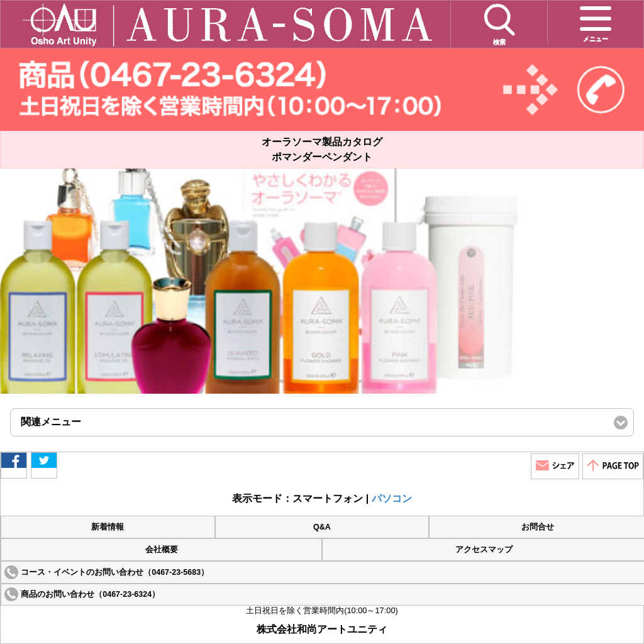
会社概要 (162, 550)
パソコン (392, 498)
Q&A (322, 527)
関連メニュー (72, 426)
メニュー (596, 22)
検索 (499, 24)
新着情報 (108, 527)
